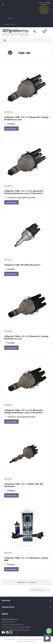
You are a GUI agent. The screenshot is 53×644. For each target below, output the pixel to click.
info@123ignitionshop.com (19, 629)
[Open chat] (47, 638)
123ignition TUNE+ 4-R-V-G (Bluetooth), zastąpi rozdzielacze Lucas (26, 118)
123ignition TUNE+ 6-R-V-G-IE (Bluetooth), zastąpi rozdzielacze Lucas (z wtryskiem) (24, 411)
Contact (7, 24)
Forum (13, 24)
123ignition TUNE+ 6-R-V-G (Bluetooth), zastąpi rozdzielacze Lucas (26, 337)
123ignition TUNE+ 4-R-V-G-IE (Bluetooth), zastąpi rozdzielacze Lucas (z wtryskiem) (24, 192)
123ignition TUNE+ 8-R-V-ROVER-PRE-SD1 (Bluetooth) (24, 485)
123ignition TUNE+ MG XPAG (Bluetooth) (22, 265)
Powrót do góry (39, 590)
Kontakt (5, 614)
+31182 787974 (25, 627)
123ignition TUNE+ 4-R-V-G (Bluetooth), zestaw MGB (26, 559)
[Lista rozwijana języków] (11, 18)
